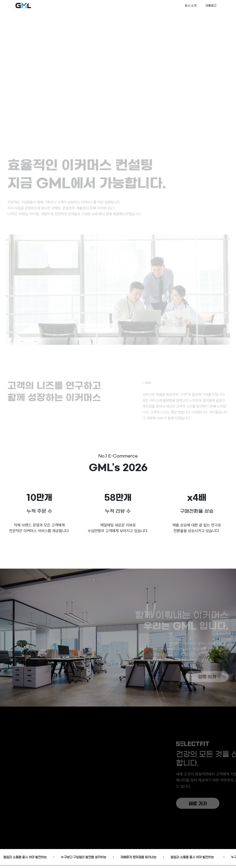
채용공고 (211, 6)
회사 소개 (191, 6)
